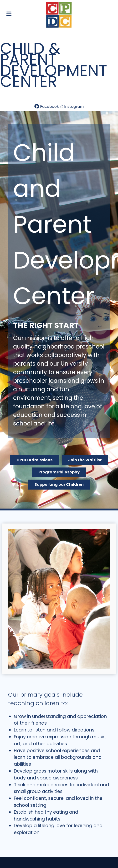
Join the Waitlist (85, 460)
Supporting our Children (59, 484)
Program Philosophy (59, 472)
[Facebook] (47, 106)
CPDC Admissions (34, 460)
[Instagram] (72, 106)
